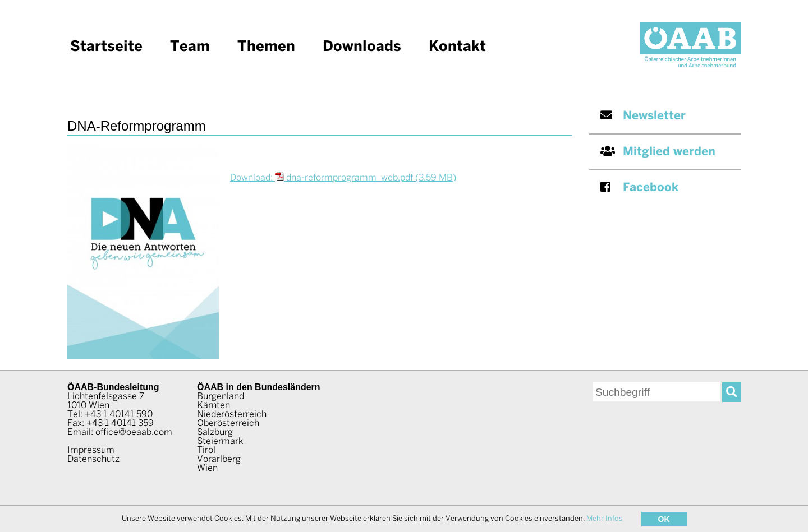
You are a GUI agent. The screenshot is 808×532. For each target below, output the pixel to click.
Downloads (362, 47)
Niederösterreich (232, 415)
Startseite (106, 47)
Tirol (206, 450)
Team (190, 47)
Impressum (91, 450)
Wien (207, 468)
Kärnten (214, 406)
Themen (266, 47)
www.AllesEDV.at (665, 517)
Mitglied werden (658, 152)
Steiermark (220, 441)
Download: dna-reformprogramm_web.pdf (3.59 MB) (343, 178)
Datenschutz (93, 459)
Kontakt (457, 47)
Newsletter (643, 116)
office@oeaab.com (134, 432)
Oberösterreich (228, 424)
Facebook (639, 188)
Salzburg (215, 432)
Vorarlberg (219, 459)
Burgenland (221, 397)
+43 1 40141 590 (119, 415)
